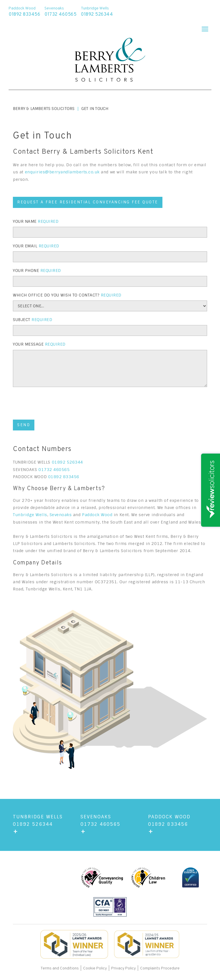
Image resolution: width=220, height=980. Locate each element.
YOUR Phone (37, 270)
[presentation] (56, 404)
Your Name (36, 221)
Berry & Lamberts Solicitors (44, 109)
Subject (33, 320)
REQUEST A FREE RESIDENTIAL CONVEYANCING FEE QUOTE (88, 202)
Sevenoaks (61, 515)
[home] (110, 60)
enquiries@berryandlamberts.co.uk (62, 172)
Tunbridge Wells (30, 515)
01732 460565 (54, 470)
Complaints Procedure (160, 968)
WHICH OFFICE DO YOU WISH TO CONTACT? (67, 295)
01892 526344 (67, 462)
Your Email (36, 246)
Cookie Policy (95, 968)
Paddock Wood (97, 515)
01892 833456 (64, 477)
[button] (202, 27)
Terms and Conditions (60, 968)
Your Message (39, 344)
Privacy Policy (123, 968)
